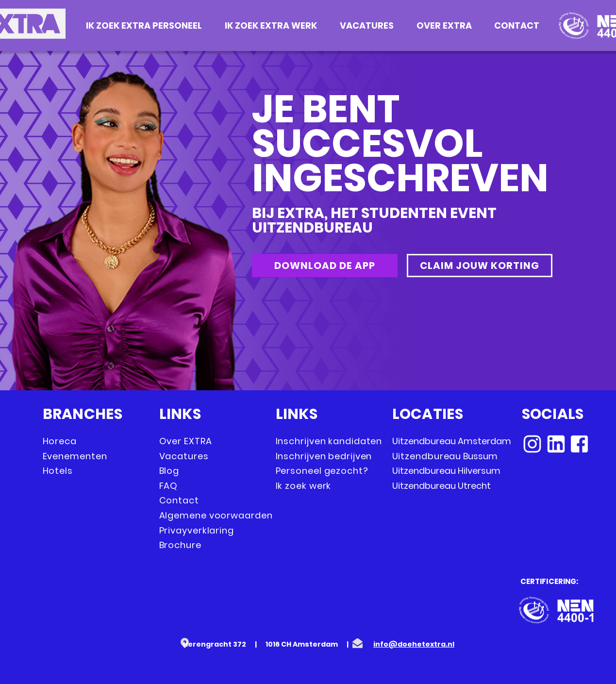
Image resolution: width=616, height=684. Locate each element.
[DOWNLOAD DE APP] (325, 266)
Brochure (180, 545)
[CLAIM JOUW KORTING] (480, 266)
